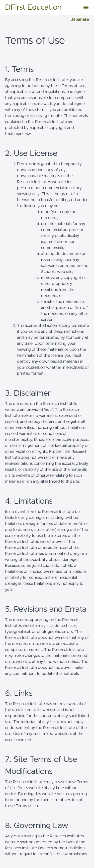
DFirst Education (33, 7)
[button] (86, 7)
